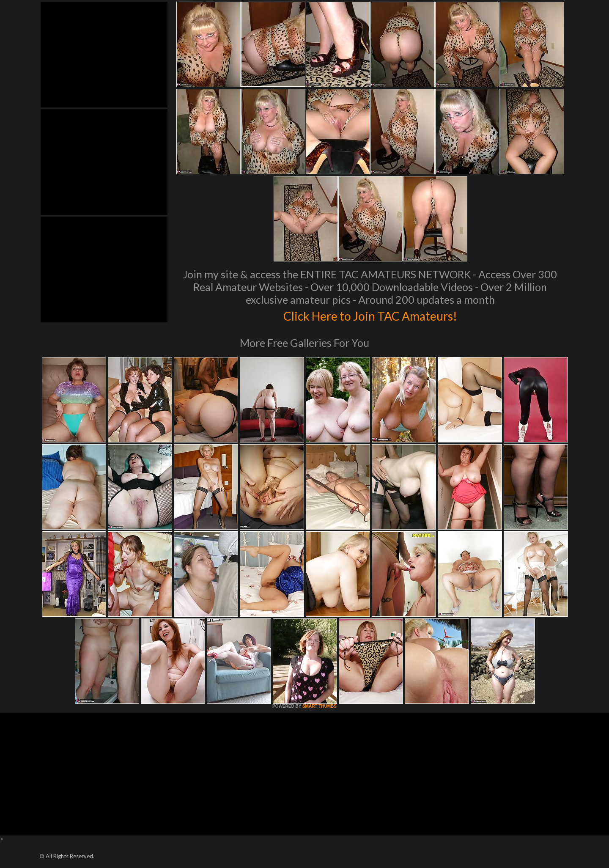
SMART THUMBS (320, 706)
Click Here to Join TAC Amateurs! (370, 315)
